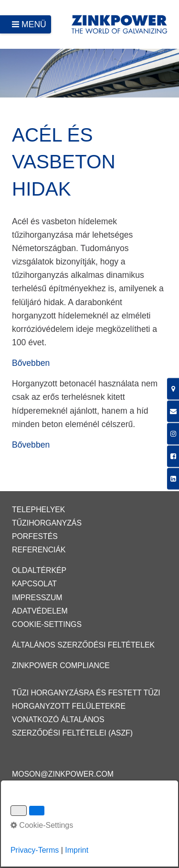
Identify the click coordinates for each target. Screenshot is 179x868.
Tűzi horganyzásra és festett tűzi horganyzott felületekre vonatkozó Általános (86, 706)
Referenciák (39, 550)
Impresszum (37, 598)
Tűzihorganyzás (47, 523)
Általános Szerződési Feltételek (83, 645)
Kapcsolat (34, 584)
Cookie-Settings (47, 624)
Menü (34, 24)
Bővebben (31, 363)
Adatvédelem (40, 611)
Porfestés (35, 536)
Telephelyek (38, 510)
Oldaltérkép (39, 570)
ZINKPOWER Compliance (61, 665)
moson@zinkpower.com (63, 774)
